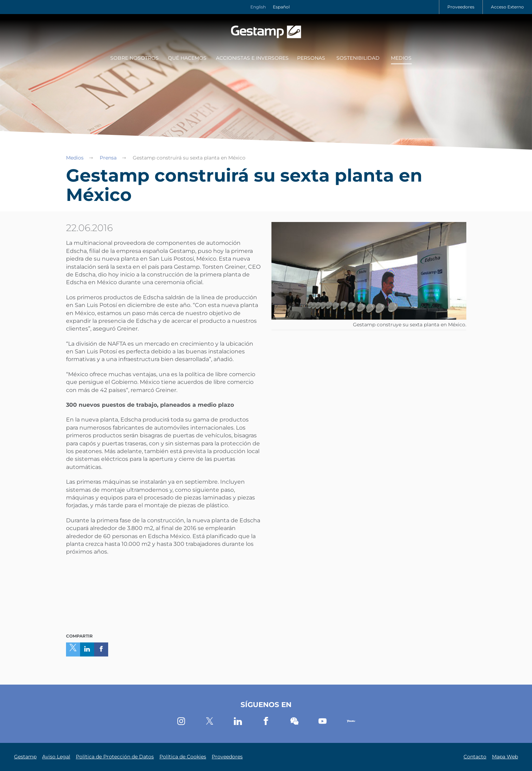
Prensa (108, 158)
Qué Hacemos (187, 58)
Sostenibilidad (358, 58)
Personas (311, 58)
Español (281, 7)
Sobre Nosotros (134, 58)
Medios (401, 58)
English (258, 7)
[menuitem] (133, 59)
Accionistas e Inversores (252, 58)
